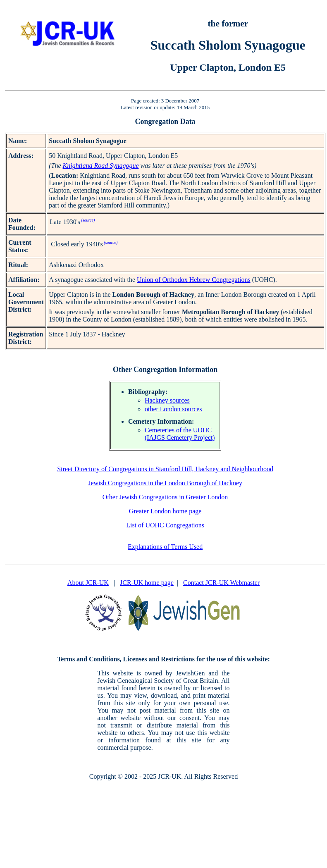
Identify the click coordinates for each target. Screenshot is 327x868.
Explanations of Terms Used (165, 547)
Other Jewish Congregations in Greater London (165, 497)
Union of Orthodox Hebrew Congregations (194, 280)
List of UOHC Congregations (165, 525)
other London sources (173, 409)
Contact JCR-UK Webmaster (221, 583)
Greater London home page (165, 511)
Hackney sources (167, 400)
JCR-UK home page (147, 583)
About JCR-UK (88, 583)
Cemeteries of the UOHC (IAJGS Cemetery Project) (180, 434)
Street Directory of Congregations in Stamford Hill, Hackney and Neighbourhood (165, 469)
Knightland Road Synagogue (101, 166)
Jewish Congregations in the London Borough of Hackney (165, 483)
